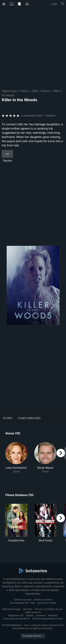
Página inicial (9, 91)
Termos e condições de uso (48, 609)
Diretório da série (23, 600)
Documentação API (19, 603)
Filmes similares (29, 418)
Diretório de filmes (43, 600)
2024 (35, 91)
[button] (16, 459)
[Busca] (63, 4)
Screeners (41, 615)
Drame (46, 91)
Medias (30, 615)
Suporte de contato (47, 603)
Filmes (25, 91)
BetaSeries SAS (16, 615)
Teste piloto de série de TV (16, 619)
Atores (8, 418)
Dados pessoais (33, 612)
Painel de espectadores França (48, 619)
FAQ (33, 603)
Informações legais (11, 609)
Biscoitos (28, 609)
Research (53, 615)
